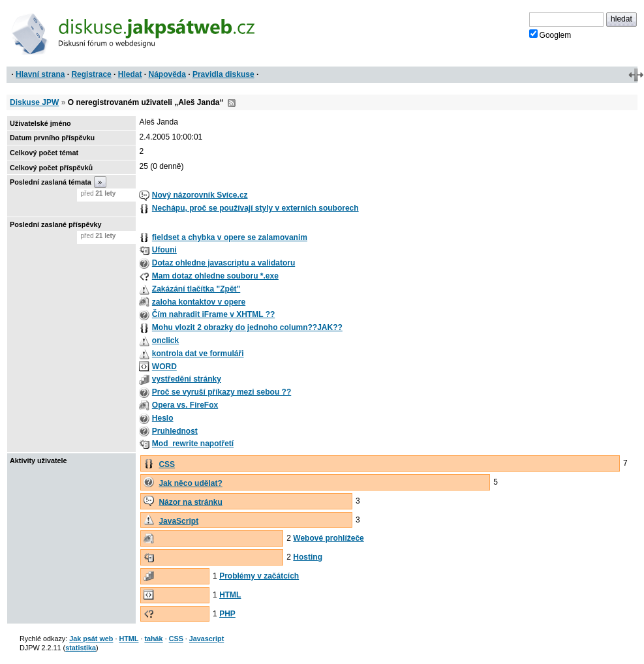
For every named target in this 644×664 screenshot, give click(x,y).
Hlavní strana (40, 74)
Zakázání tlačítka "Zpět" (196, 289)
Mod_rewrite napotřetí (193, 444)
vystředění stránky (187, 379)
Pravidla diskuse (223, 74)
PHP (227, 614)
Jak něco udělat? (190, 483)
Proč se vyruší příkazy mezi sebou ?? (222, 392)
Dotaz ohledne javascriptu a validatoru (223, 263)
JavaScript (178, 521)
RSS (232, 103)
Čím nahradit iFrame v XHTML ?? (213, 314)
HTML (230, 595)
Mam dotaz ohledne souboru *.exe (215, 276)
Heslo (163, 418)
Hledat (130, 74)
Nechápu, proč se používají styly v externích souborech (255, 208)
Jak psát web (91, 639)
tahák (153, 639)
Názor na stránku (190, 502)
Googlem (550, 35)
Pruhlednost (175, 431)
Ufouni (164, 250)
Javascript (207, 639)
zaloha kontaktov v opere (199, 302)
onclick (165, 340)
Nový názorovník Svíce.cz (200, 195)
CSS (167, 464)
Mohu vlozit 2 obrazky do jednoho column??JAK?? (247, 327)
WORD (164, 367)
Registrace (91, 74)
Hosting (308, 557)
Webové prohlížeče (328, 538)
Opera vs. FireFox (185, 405)
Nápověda (167, 74)
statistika (81, 648)
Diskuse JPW (34, 102)
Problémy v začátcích (259, 576)
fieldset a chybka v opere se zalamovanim (230, 237)
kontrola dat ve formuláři (198, 354)
